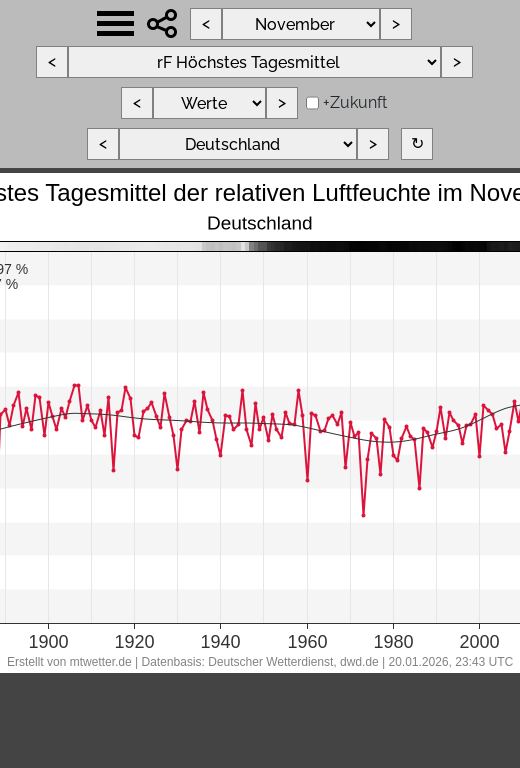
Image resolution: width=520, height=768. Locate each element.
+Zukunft (355, 102)
